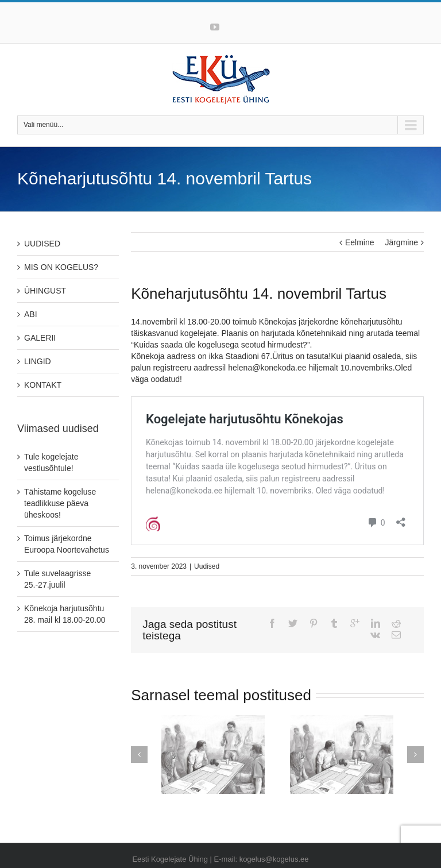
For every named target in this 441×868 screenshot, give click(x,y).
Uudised (207, 566)
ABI (31, 314)
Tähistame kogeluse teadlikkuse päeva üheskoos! (60, 503)
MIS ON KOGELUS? (61, 267)
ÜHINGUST (45, 291)
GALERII (40, 338)
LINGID (38, 361)
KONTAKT (43, 385)
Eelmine (360, 242)
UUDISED (42, 244)
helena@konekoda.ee (267, 368)
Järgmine (401, 242)
